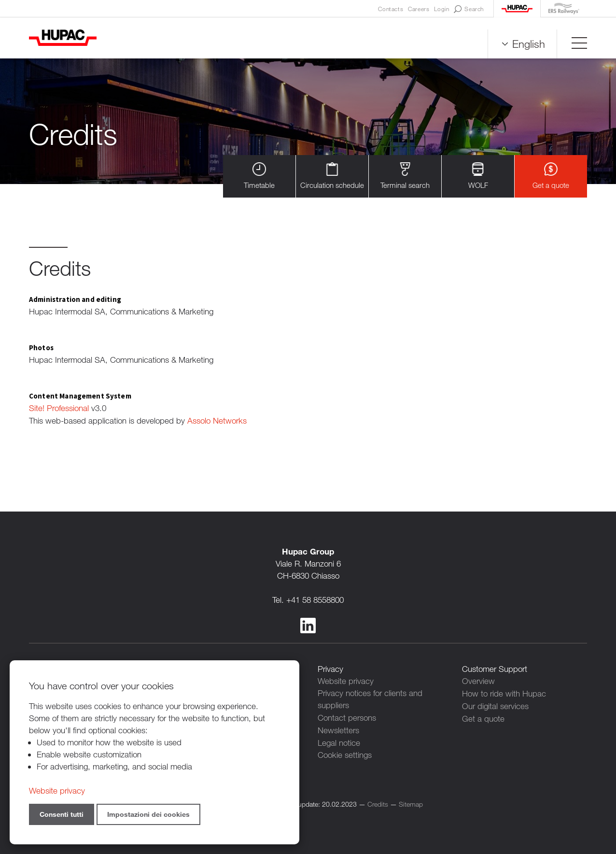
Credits (378, 801)
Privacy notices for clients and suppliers (370, 698)
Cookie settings (345, 752)
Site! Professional (59, 408)
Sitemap (411, 801)
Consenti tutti (62, 814)
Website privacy (346, 680)
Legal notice (339, 740)
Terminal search (405, 176)
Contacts (391, 9)
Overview (478, 680)
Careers (419, 9)
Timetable (259, 176)
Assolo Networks (217, 420)
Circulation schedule (332, 176)
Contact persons (347, 716)
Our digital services (495, 704)
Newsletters (338, 728)
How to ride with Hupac (504, 692)
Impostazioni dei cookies (148, 814)
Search (469, 9)
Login (441, 9)
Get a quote (551, 176)
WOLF (478, 176)
